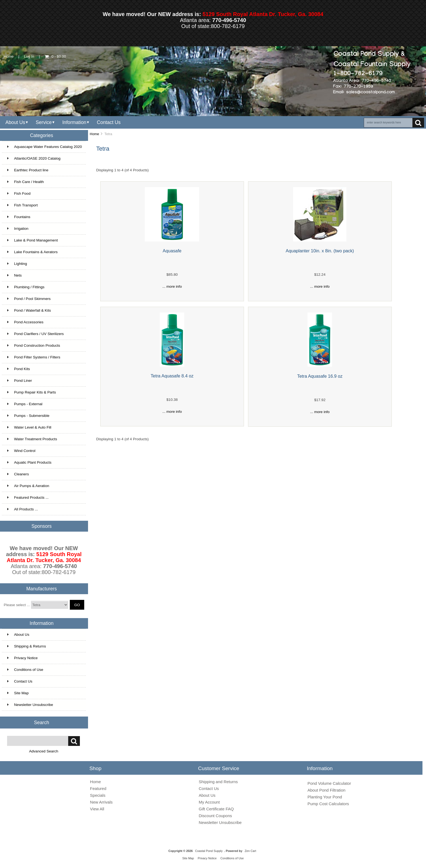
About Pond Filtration (327, 790)
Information (74, 122)
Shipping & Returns (27, 646)
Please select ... (17, 605)
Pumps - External (25, 404)
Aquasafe (172, 251)
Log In (29, 56)
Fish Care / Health (26, 182)
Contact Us (109, 122)
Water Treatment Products (32, 439)
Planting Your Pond (325, 797)
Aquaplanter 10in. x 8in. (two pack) (320, 251)
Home (9, 56)
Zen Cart (250, 851)
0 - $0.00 (55, 56)
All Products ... (23, 509)
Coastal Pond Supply (209, 851)
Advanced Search (44, 751)
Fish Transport (23, 205)
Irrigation (18, 229)
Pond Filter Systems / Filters (34, 357)
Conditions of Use (25, 670)
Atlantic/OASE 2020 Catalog (34, 158)
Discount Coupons (215, 816)
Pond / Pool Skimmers (29, 299)
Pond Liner (20, 381)
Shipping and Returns (218, 782)
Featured (98, 788)
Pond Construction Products (34, 345)
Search (42, 722)
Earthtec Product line (28, 170)
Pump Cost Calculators (328, 804)
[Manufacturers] (50, 605)
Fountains (19, 217)
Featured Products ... (28, 497)
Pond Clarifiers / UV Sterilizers (36, 334)
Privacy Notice (23, 658)
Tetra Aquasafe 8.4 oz (172, 376)
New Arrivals (101, 802)
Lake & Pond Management (33, 240)
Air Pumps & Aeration (28, 486)
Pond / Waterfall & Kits (29, 310)
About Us (15, 122)
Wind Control (21, 451)
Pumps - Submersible (28, 416)
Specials (98, 795)
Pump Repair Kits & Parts (32, 392)
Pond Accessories (25, 322)
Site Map (18, 693)
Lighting (17, 264)
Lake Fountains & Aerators (32, 252)
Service (44, 122)
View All (97, 809)
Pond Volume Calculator (329, 783)
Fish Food (19, 193)
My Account (209, 802)
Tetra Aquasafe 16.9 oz (320, 376)
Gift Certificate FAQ (216, 809)
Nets (15, 275)
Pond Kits (19, 369)
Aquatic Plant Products (29, 462)
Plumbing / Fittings (26, 287)
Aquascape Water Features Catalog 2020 (45, 147)
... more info (172, 286)
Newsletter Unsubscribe (30, 705)
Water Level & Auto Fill (29, 427)
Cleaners (18, 474)
